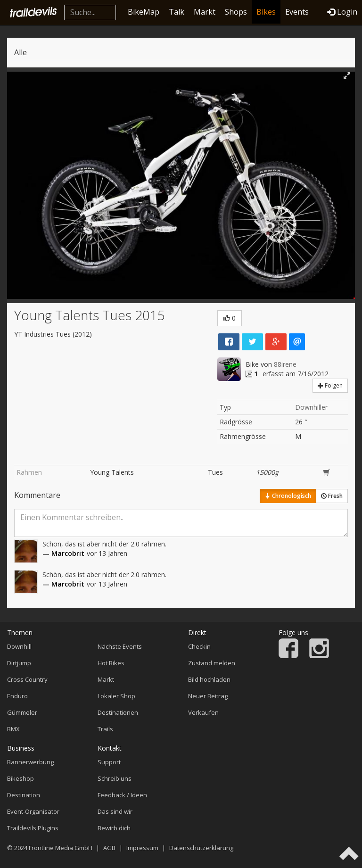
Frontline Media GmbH (61, 848)
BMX (13, 729)
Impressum (142, 848)
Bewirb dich (114, 828)
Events (297, 12)
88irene (285, 364)
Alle (21, 52)
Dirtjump (19, 663)
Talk (177, 12)
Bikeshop (21, 778)
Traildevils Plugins (33, 828)
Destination (24, 795)
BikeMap (144, 12)
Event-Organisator (33, 811)
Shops (236, 12)
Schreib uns (115, 778)
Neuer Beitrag (208, 696)
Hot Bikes (111, 663)
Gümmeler (22, 712)
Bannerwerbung (30, 762)
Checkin (199, 646)
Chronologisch (288, 496)
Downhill (19, 646)
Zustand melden (212, 663)
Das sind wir (115, 811)
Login (342, 12)
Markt (205, 12)
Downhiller (311, 407)
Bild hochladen (209, 679)
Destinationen (118, 712)
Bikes (266, 12)
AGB (109, 848)
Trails (105, 729)
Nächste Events (120, 646)
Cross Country (27, 679)
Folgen (330, 385)
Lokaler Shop (116, 696)
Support (109, 762)
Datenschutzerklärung (201, 848)
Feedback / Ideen (122, 795)
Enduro (17, 696)
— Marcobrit (63, 553)
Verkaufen (203, 712)
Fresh (332, 496)
